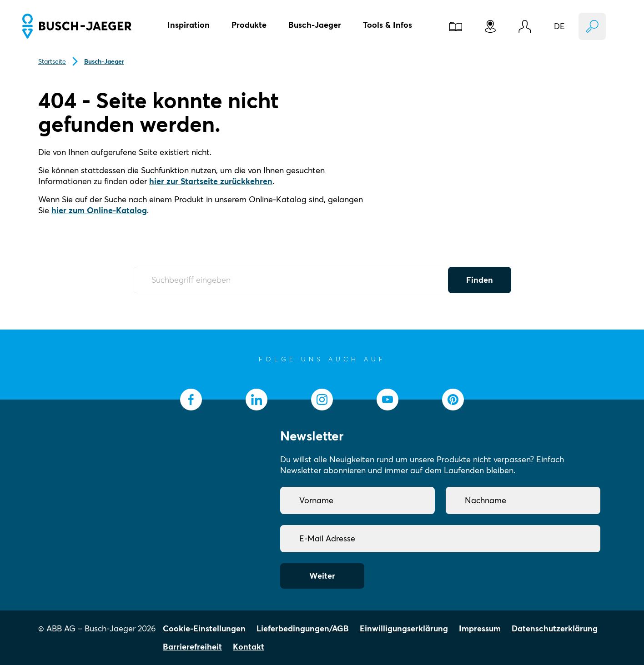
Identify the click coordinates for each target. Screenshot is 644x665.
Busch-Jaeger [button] (315, 25)
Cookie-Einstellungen (204, 628)
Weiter (322, 576)
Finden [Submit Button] (480, 280)
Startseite (52, 61)
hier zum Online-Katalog (99, 210)
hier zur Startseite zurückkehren (211, 181)
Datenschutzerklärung (555, 628)
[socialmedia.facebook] (191, 400)
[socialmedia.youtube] (387, 400)
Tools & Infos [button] (387, 25)
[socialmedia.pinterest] (453, 400)
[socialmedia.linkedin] (257, 400)
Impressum (480, 628)
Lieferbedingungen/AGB (303, 628)
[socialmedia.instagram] (322, 400)
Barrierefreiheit (192, 647)
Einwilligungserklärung (404, 628)
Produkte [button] (249, 25)
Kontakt (249, 647)
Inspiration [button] (189, 25)
